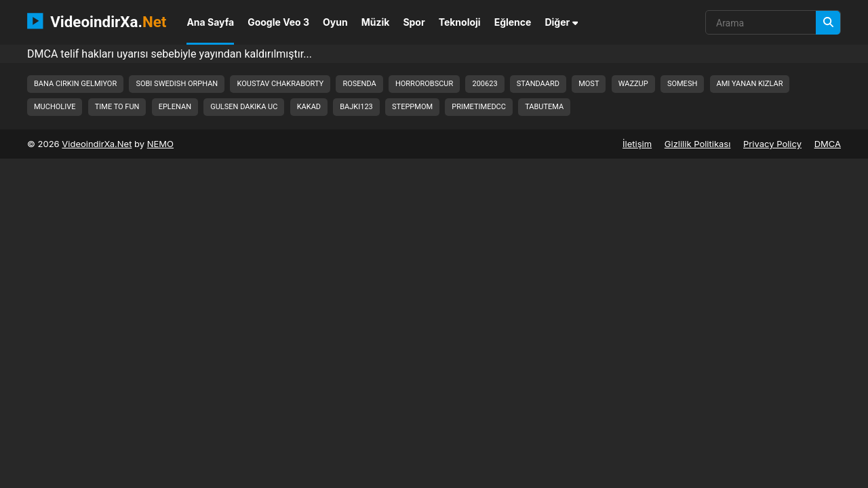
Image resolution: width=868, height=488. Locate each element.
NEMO (160, 144)
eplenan (175, 107)
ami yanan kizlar (750, 84)
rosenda (359, 84)
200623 (485, 84)
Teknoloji (460, 22)
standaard (538, 84)
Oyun (335, 22)
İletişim (637, 144)
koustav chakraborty (280, 84)
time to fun (117, 107)
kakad (309, 107)
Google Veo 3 (278, 22)
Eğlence (513, 22)
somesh (682, 84)
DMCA (828, 144)
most (589, 84)
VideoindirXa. (97, 21)
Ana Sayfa (210, 22)
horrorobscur (424, 84)
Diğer (561, 22)
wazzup (633, 84)
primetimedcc (479, 107)
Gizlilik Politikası (698, 144)
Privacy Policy (772, 144)
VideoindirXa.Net (97, 144)
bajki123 (356, 107)
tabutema (544, 107)
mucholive (55, 107)
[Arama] (828, 23)
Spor (414, 22)
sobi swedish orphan (177, 84)
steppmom (412, 107)
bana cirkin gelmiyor (75, 84)
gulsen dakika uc (244, 107)
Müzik (376, 22)
